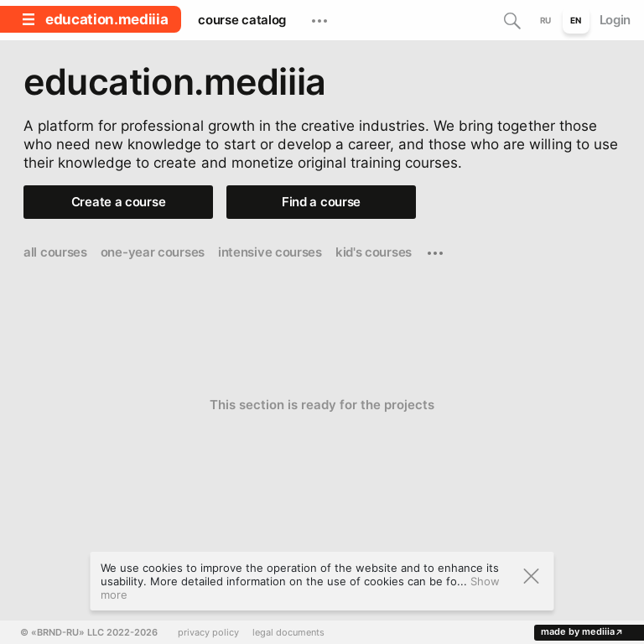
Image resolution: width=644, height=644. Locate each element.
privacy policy (208, 633)
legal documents (288, 633)
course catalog (242, 20)
